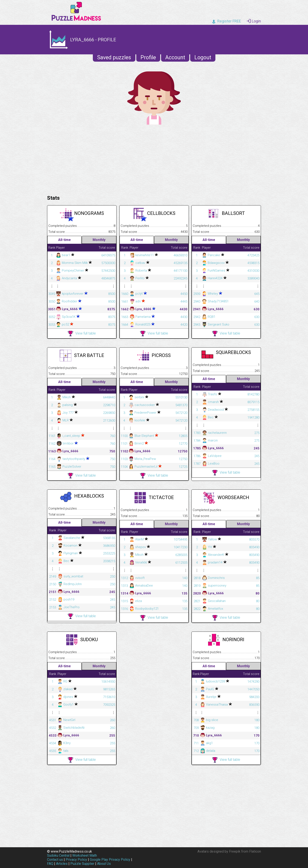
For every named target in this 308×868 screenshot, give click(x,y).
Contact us (55, 860)
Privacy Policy (76, 860)
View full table (82, 334)
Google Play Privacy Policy (110, 860)
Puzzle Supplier (82, 864)
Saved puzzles (114, 57)
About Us (104, 864)
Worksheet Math (85, 855)
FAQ (50, 864)
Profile (148, 57)
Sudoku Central (58, 855)
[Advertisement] (154, 159)
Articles (62, 864)
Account (175, 57)
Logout (203, 57)
